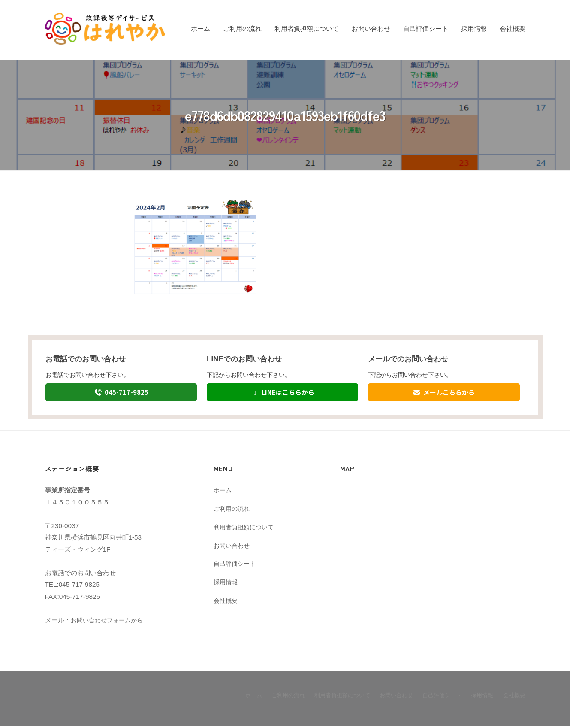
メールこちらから (444, 393)
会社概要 (513, 29)
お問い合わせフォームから (109, 623)
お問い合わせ (371, 29)
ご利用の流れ (242, 29)
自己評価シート (426, 29)
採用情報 (474, 29)
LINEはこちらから (282, 393)
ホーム (201, 29)
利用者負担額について (307, 29)
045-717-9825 (121, 393)
